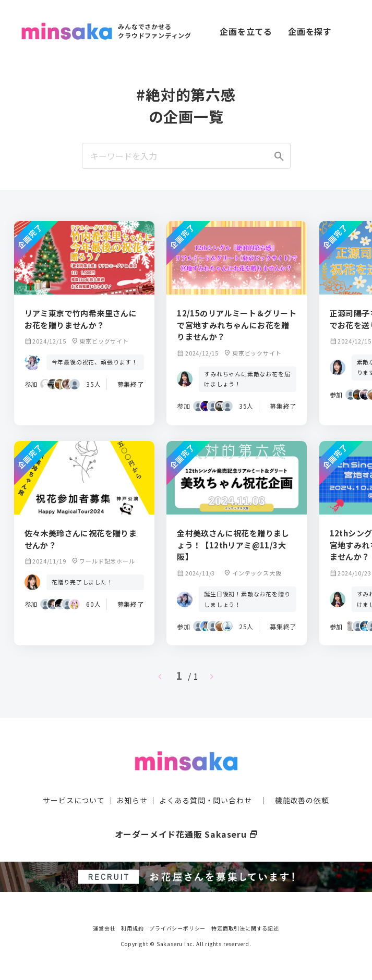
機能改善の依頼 (302, 800)
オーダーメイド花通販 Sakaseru (186, 834)
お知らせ (132, 800)
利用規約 (132, 928)
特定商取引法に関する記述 (245, 928)
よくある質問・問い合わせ (206, 800)
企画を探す (310, 31)
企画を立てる (246, 31)
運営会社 (104, 928)
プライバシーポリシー (177, 928)
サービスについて (74, 800)
